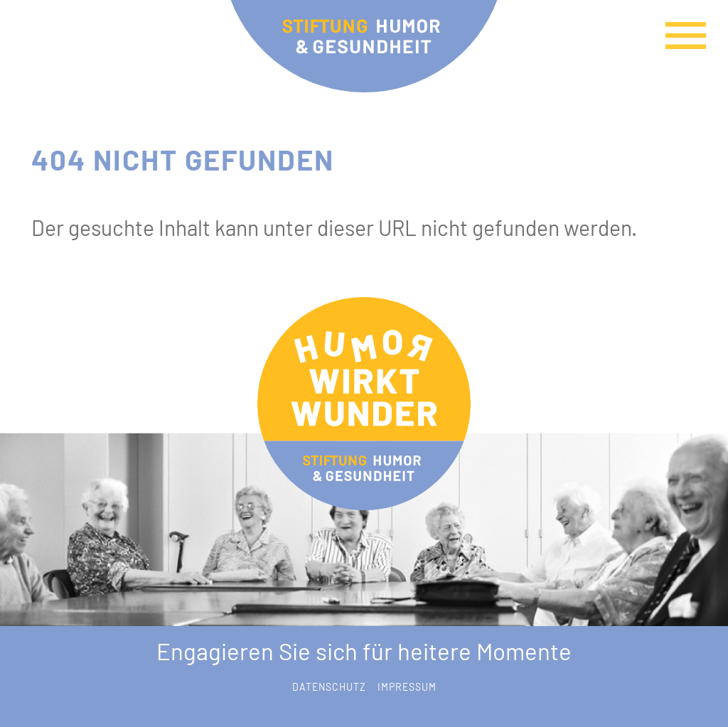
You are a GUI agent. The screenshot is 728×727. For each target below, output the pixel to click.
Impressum (407, 687)
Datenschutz (329, 687)
